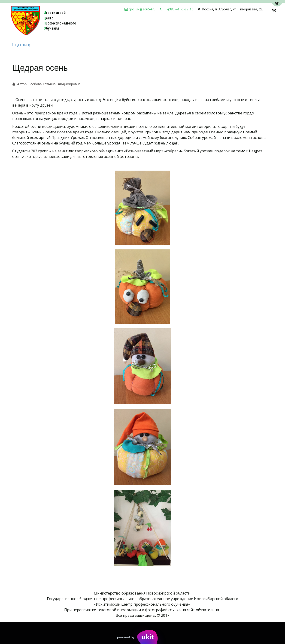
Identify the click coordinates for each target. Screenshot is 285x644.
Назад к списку (21, 45)
